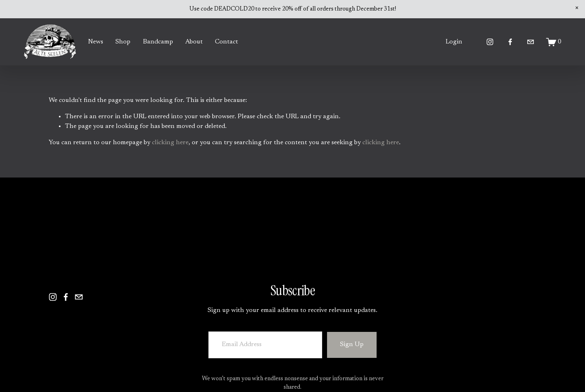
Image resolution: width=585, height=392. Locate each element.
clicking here (170, 143)
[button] (577, 8)
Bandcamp (158, 42)
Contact (226, 42)
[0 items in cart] (554, 42)
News (96, 42)
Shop (123, 42)
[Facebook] (510, 42)
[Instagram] (490, 42)
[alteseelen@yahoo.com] (531, 42)
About (194, 42)
